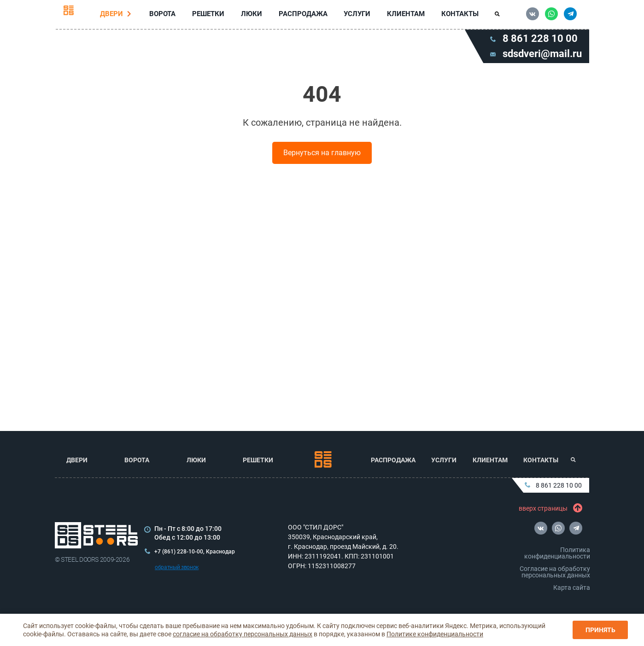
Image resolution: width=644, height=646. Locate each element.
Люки (252, 15)
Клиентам (404, 16)
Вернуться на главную (322, 156)
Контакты (458, 16)
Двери (113, 15)
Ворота (164, 15)
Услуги (357, 16)
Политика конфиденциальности (557, 553)
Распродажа (303, 16)
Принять (600, 630)
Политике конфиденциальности (435, 634)
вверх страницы (549, 508)
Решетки (209, 15)
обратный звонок (177, 567)
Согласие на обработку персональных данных (555, 572)
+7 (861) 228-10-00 (179, 552)
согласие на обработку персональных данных (243, 634)
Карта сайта (572, 588)
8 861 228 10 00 (553, 485)
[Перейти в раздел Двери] (131, 16)
